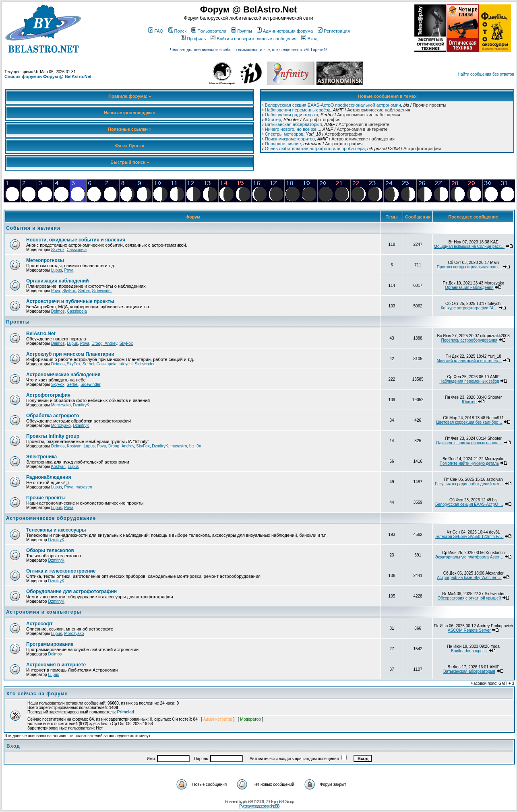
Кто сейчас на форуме (37, 694)
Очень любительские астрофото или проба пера (315, 148)
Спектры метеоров (284, 134)
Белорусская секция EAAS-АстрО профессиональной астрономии (333, 105)
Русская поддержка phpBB (259, 806)
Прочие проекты (429, 105)
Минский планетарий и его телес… (469, 361)
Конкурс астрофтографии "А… (469, 308)
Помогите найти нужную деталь (469, 463)
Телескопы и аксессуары (56, 530)
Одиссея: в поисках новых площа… (469, 443)
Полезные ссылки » (130, 129)
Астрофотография (322, 120)
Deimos (58, 311)
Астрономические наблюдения (379, 110)
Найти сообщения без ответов (486, 74)
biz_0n (195, 446)
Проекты (18, 322)
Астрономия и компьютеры (44, 612)
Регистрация (334, 31)
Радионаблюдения (49, 477)
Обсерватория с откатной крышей (469, 598)
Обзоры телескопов (50, 550)
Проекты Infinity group (53, 436)
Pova (69, 270)
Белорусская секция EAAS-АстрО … (469, 504)
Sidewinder (102, 291)
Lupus (57, 270)
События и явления (33, 228)
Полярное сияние (283, 144)
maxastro (179, 446)
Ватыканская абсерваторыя (294, 124)
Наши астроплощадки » (130, 113)
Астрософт (39, 624)
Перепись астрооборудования (469, 340)
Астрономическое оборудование (51, 518)
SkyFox (58, 250)
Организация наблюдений (58, 281)
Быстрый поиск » (130, 162)
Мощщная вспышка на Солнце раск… (469, 246)
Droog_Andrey (104, 343)
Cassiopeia (77, 250)
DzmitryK (81, 405)
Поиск (177, 31)
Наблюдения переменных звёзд (298, 110)
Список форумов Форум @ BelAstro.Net (48, 76)
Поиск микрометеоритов (290, 139)
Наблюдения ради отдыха (292, 115)
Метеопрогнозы (45, 260)
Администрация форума (285, 31)
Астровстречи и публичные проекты (70, 301)
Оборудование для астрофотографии (71, 591)
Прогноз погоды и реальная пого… (469, 267)
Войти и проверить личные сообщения (253, 39)
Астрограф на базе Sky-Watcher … (469, 578)
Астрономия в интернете (364, 124)
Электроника (41, 457)
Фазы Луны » (130, 146)
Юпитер (273, 120)
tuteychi (126, 364)
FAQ (156, 31)
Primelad (126, 712)
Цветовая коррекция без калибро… (469, 422)
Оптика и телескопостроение (61, 571)
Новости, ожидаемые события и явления (76, 240)
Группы (242, 31)
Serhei (84, 291)
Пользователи (209, 31)
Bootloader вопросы (469, 651)
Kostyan (74, 446)
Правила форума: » (130, 96)
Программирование (50, 644)
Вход (309, 39)
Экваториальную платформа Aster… (469, 557)
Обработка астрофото (53, 416)
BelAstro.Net (41, 334)
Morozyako (61, 405)
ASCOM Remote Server (469, 630)
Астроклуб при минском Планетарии (70, 354)
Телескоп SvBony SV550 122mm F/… (469, 537)
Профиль (193, 39)
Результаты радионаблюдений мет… (469, 484)
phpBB (248, 802)
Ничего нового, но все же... (293, 129)
